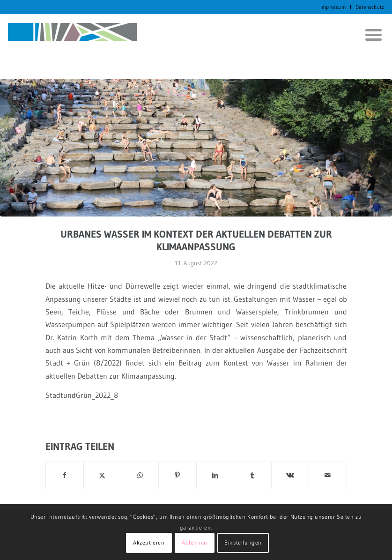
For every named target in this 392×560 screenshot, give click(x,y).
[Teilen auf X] (102, 475)
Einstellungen (243, 542)
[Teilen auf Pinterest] (177, 475)
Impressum (333, 7)
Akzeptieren (149, 542)
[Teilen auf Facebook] (65, 475)
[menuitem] (333, 7)
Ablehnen (195, 542)
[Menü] (370, 35)
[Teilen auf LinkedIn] (215, 475)
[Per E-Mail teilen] (328, 475)
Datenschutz (370, 7)
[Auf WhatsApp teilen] (140, 475)
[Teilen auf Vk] (290, 475)
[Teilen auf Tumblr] (253, 475)
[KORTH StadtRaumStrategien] (72, 35)
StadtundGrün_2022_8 (82, 395)
